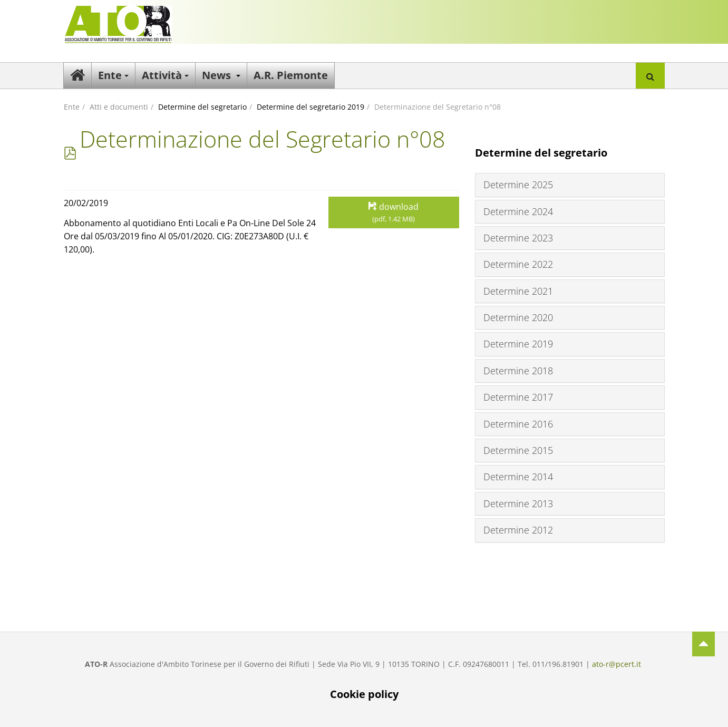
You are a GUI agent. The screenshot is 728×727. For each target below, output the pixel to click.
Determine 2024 (518, 211)
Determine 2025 (518, 185)
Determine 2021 (518, 291)
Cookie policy (364, 694)
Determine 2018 (518, 371)
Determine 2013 (518, 503)
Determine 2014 (518, 477)
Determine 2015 (518, 450)
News (221, 75)
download (394, 213)
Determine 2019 (518, 344)
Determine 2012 (518, 530)
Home (77, 75)
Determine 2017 (518, 397)
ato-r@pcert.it (617, 664)
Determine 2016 (518, 424)
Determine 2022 (518, 264)
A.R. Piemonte (291, 75)
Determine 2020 (518, 317)
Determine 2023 (518, 238)
